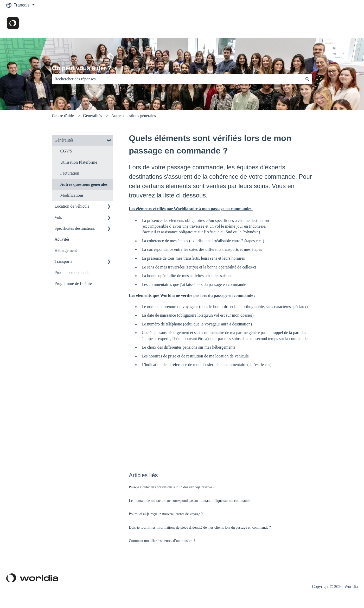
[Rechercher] (307, 79)
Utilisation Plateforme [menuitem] (79, 162)
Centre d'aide (63, 116)
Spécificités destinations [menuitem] (75, 228)
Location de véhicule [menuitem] (72, 206)
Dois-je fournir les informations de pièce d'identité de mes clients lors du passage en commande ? (200, 527)
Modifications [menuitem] (72, 195)
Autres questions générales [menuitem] (84, 184)
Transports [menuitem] (63, 261)
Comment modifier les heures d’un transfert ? (162, 541)
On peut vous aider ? (82, 68)
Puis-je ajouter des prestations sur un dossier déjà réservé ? (172, 487)
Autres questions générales (133, 116)
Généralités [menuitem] (64, 140)
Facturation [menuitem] (70, 173)
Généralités (92, 116)
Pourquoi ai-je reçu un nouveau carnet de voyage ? (166, 514)
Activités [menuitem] (62, 239)
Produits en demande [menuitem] (72, 273)
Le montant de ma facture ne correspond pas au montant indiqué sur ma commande (189, 501)
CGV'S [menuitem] (66, 151)
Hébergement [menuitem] (66, 250)
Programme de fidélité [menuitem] (73, 283)
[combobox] (177, 79)
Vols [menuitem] (58, 217)
